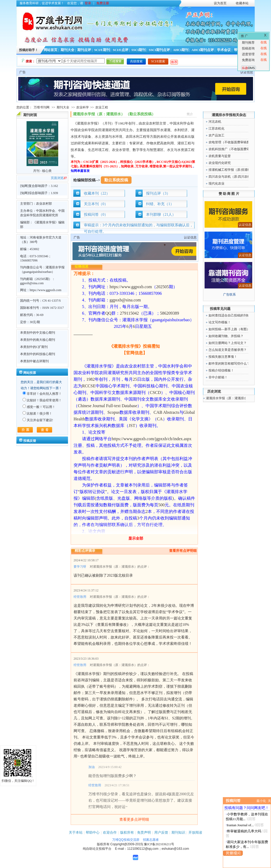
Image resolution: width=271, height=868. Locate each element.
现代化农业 (216, 183)
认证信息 (247, 72)
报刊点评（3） (158, 193)
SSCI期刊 (139, 50)
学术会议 (224, 50)
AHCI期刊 (181, 50)
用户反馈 (161, 832)
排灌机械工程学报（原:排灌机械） (233, 170)
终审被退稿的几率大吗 (244, 831)
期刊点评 (84, 50)
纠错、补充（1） (160, 204)
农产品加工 (216, 135)
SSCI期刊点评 (159, 50)
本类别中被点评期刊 (34, 361)
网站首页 (51, 50)
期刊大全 (67, 50)
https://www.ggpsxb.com (46, 290)
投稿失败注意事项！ (223, 357)
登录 (88, 3)
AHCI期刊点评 (203, 50)
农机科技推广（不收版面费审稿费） (234, 149)
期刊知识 (178, 832)
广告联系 (229, 295)
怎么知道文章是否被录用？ (228, 350)
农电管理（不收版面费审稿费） (231, 142)
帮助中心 (93, 832)
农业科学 (83, 107)
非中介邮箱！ (218, 377)
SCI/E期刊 (102, 50)
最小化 (261, 801)
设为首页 (220, 3)
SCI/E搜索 (158, 61)
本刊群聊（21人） (161, 215)
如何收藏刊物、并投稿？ (226, 336)
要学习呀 (80, 567)
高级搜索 (136, 61)
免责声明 (144, 832)
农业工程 (102, 107)
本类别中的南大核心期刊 (38, 340)
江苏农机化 (216, 128)
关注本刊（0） (96, 204)
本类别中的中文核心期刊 (38, 333)
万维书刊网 (42, 107)
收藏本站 (242, 3)
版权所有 (127, 832)
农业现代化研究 (220, 163)
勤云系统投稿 (116, 180)
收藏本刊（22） (97, 193)
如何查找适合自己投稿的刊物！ (231, 315)
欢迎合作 (110, 832)
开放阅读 (195, 832)
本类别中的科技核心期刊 (38, 354)
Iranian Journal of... (240, 825)
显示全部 (136, 538)
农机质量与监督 (220, 156)
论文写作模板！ (220, 322)
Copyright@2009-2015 (126, 844)
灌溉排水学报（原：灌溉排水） (228, 398)
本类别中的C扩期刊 (34, 347)
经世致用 (80, 597)
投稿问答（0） (96, 215)
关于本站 (76, 832)
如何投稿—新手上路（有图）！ (231, 329)
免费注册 (103, 3)
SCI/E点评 (121, 50)
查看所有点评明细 (183, 551)
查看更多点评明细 (134, 819)
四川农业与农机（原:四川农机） (231, 177)
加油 (92, 767)
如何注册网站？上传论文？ (228, 343)
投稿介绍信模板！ (221, 370)
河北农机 (215, 122)
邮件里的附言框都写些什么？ (229, 364)
